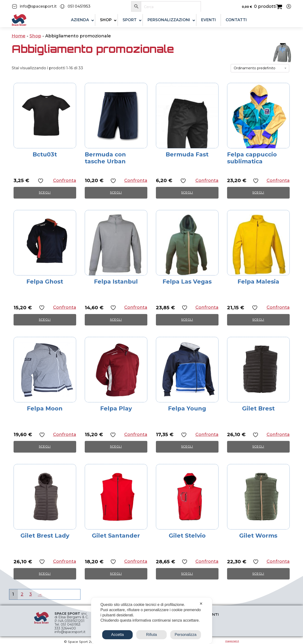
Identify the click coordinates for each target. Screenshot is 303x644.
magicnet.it (232, 641)
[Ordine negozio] (260, 68)
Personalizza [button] (186, 635)
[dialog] (151, 621)
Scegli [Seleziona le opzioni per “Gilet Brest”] (258, 447)
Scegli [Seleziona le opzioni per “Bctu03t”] (45, 192)
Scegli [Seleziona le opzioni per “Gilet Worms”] (258, 574)
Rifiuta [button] (151, 635)
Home (19, 36)
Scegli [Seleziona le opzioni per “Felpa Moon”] (45, 447)
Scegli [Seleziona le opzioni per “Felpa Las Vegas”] (187, 320)
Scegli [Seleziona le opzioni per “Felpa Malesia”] (258, 320)
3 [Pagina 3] (31, 594)
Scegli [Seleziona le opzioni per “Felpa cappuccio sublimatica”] (258, 192)
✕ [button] (201, 604)
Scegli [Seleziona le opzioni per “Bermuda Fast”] (187, 192)
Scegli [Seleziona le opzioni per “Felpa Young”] (187, 447)
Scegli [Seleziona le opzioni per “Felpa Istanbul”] (116, 320)
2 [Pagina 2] (22, 594)
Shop (35, 36)
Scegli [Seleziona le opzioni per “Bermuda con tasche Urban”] (116, 192)
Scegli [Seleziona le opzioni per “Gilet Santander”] (116, 574)
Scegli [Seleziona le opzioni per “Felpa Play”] (116, 447)
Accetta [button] (117, 635)
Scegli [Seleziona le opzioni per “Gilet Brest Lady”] (45, 574)
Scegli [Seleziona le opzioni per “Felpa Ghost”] (45, 320)
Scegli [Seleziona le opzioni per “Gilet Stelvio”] (187, 574)
